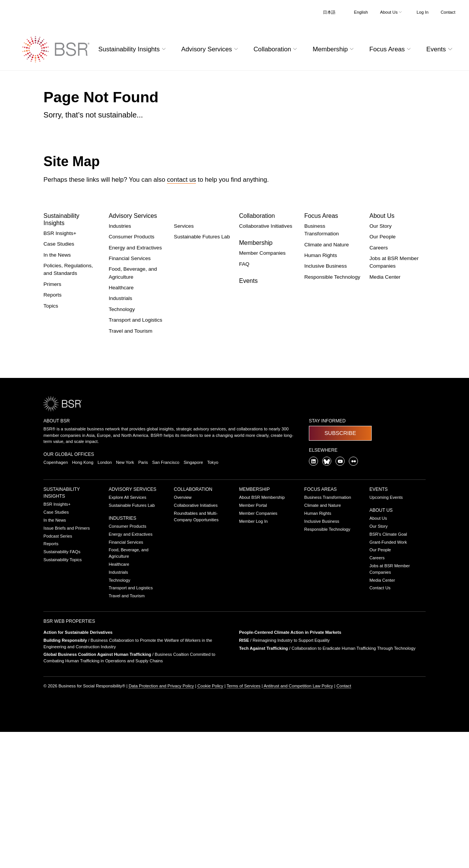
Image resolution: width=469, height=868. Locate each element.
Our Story (380, 226)
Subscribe (340, 433)
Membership (256, 243)
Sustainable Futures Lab (202, 237)
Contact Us (380, 588)
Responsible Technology (332, 277)
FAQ (244, 264)
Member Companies (262, 253)
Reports (52, 295)
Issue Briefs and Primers (67, 528)
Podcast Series (58, 536)
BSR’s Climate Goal (388, 534)
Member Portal (253, 505)
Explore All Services (128, 497)
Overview (183, 497)
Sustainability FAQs (62, 552)
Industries (120, 226)
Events (248, 281)
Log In (422, 12)
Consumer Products (132, 237)
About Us (382, 216)
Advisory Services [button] (211, 49)
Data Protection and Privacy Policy (161, 686)
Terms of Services (244, 686)
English (361, 12)
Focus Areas (321, 216)
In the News (57, 255)
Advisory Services (133, 216)
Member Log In (253, 521)
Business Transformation (328, 497)
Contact (448, 12)
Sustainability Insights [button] (133, 49)
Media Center (385, 277)
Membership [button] (334, 49)
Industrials (121, 298)
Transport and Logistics (136, 320)
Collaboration (257, 216)
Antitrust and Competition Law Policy (298, 686)
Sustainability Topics (63, 560)
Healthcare (121, 288)
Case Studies (59, 244)
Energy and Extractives (135, 248)
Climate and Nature (327, 245)
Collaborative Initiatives (266, 226)
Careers (378, 248)
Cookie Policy (210, 686)
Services (184, 226)
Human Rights (321, 255)
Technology (122, 309)
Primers (52, 284)
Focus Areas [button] (391, 49)
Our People (382, 237)
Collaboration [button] (276, 49)
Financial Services (130, 258)
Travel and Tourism (131, 331)
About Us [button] (392, 12)
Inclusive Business (326, 266)
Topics (51, 306)
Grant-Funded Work (388, 542)
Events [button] (440, 49)
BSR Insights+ (60, 233)
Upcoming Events (386, 497)
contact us (182, 180)
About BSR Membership (262, 497)
